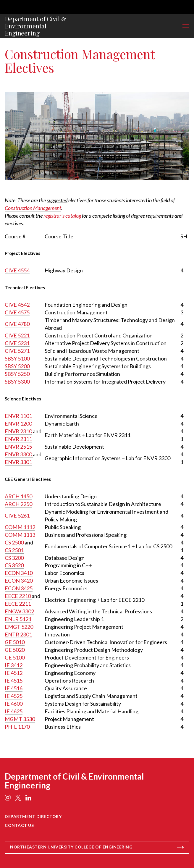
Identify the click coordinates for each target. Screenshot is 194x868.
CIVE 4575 (17, 312)
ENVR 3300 (19, 454)
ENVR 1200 (18, 424)
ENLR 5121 (18, 619)
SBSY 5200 (17, 366)
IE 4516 (14, 688)
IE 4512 (14, 673)
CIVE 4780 (17, 324)
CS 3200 (14, 558)
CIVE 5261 (17, 515)
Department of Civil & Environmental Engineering (36, 26)
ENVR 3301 (18, 462)
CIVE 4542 (17, 305)
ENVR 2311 (18, 439)
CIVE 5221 (17, 335)
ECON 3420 (19, 581)
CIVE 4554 (17, 270)
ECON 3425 (19, 588)
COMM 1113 (20, 535)
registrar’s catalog (62, 216)
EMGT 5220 (19, 627)
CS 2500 (14, 542)
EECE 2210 (18, 596)
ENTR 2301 (18, 634)
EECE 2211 (18, 604)
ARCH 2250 (18, 504)
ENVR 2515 (18, 447)
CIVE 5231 (17, 343)
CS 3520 (14, 565)
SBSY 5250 (17, 374)
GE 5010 (15, 642)
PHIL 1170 (17, 727)
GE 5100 (15, 657)
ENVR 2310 (18, 431)
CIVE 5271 (17, 351)
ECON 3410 (19, 573)
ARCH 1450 (18, 496)
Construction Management (33, 208)
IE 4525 (14, 696)
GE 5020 (15, 650)
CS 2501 (14, 550)
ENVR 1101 (18, 416)
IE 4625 (14, 711)
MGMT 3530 (20, 719)
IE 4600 (14, 704)
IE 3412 (14, 665)
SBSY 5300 (17, 382)
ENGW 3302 (19, 611)
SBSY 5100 (17, 358)
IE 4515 (14, 681)
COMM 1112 (20, 527)
